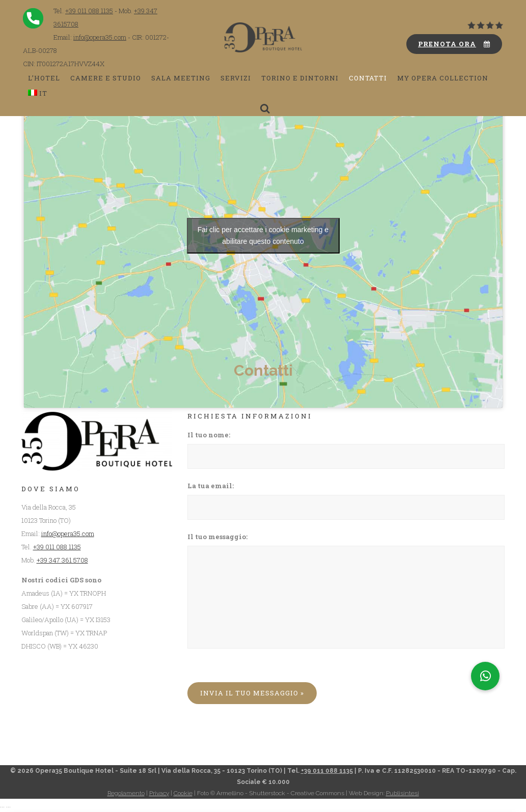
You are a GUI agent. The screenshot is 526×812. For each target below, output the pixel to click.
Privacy (159, 793)
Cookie (183, 793)
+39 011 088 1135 (89, 11)
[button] (485, 676)
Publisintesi (403, 793)
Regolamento (126, 793)
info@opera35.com (100, 37)
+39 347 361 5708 (62, 560)
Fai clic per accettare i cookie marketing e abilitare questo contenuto (263, 235)
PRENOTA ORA (454, 44)
